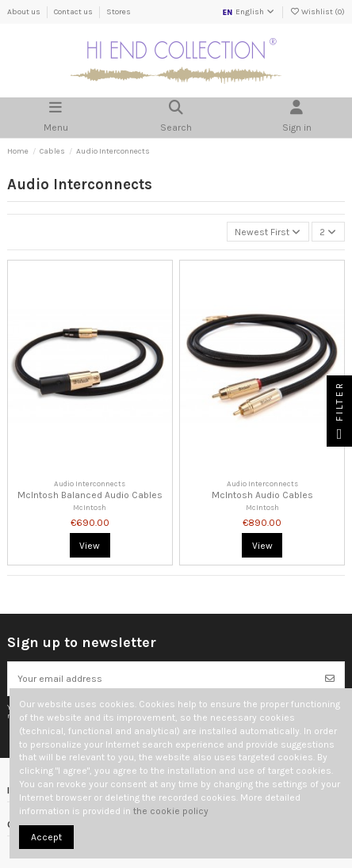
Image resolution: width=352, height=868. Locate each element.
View (90, 546)
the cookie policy (171, 811)
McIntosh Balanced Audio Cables (90, 495)
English (249, 12)
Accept (46, 837)
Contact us (74, 12)
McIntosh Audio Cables (262, 495)
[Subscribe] (330, 679)
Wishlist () (317, 12)
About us (25, 12)
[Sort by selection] (268, 232)
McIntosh (90, 507)
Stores (119, 12)
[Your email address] (162, 679)
